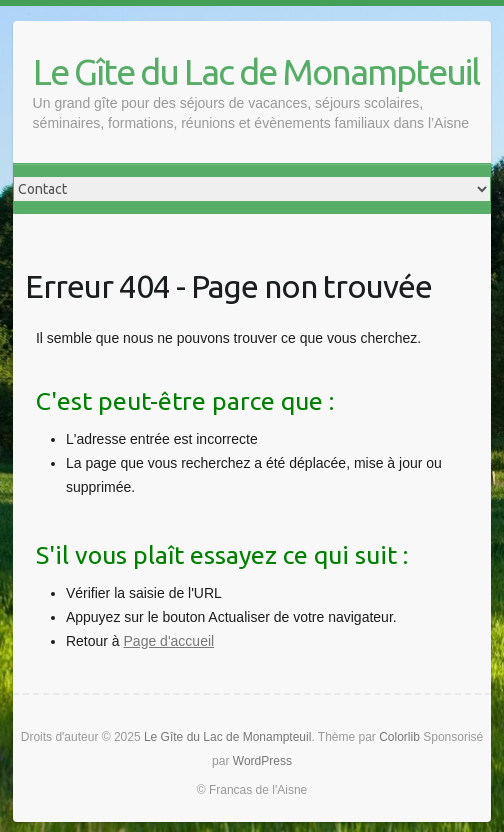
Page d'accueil (169, 641)
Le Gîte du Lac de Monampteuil (256, 71)
